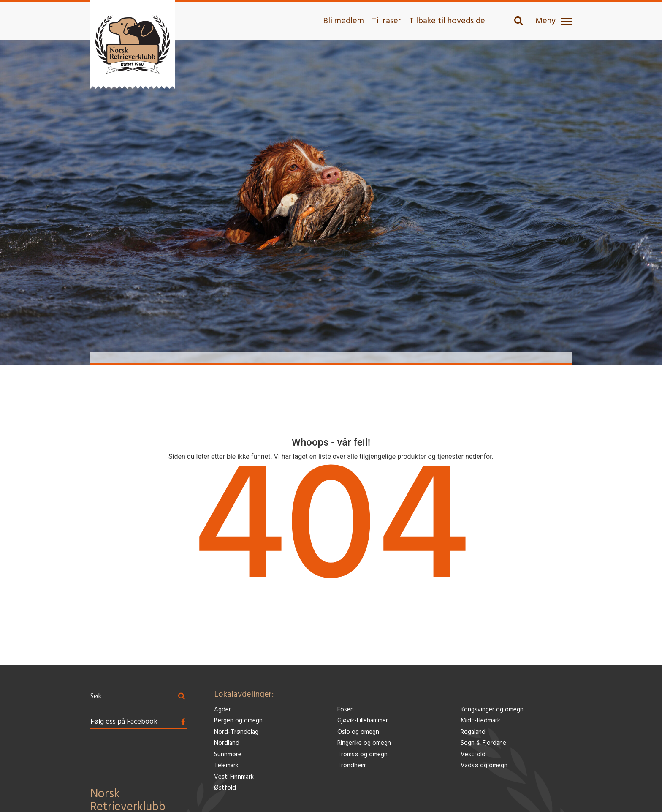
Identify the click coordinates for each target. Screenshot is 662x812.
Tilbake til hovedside (447, 21)
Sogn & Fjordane (483, 743)
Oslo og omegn (358, 732)
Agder (222, 710)
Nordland (227, 743)
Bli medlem (343, 21)
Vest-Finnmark (234, 777)
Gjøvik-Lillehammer (363, 721)
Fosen (346, 710)
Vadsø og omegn (484, 766)
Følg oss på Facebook (124, 722)
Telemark (226, 766)
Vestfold (473, 755)
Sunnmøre (228, 755)
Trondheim (352, 766)
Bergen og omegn (238, 721)
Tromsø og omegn (362, 755)
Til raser (387, 21)
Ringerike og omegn (364, 743)
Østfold (225, 788)
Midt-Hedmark (480, 721)
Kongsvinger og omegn (492, 710)
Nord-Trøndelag (236, 732)
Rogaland (473, 732)
